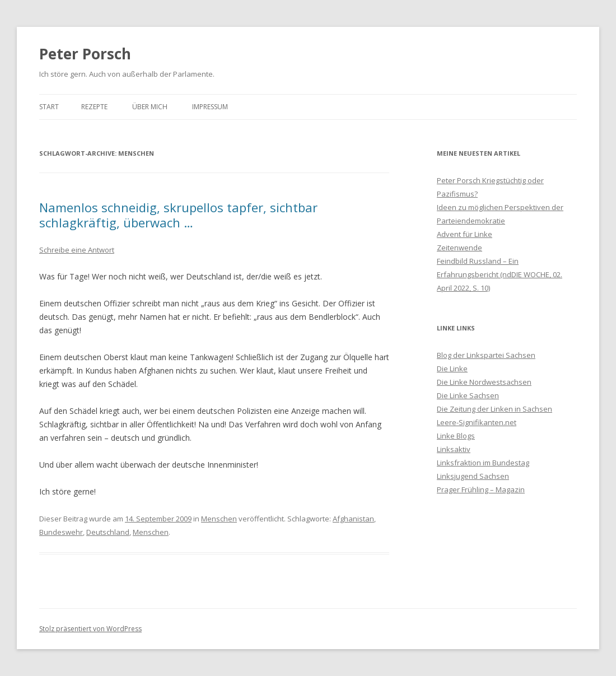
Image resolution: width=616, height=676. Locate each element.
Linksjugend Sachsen (473, 476)
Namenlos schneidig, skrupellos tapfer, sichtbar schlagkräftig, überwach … (178, 215)
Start (49, 107)
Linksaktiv (454, 449)
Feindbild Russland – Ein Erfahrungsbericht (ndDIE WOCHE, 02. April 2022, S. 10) (500, 274)
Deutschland (108, 532)
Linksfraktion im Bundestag (483, 463)
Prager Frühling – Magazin (481, 489)
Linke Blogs (456, 436)
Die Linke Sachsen (468, 395)
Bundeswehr (61, 532)
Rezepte (94, 107)
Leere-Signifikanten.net (477, 422)
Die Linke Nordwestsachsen (484, 382)
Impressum (210, 107)
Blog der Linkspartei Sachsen (486, 355)
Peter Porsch (85, 54)
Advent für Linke (465, 234)
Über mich (150, 107)
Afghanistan (353, 519)
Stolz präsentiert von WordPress (90, 629)
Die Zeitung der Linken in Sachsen (494, 409)
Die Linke (452, 369)
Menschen (219, 519)
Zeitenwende (459, 248)
